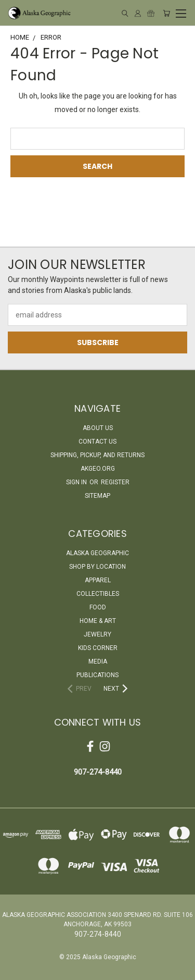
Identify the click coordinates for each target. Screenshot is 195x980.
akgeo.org (98, 469)
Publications (97, 675)
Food (98, 607)
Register (115, 482)
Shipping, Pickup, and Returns (97, 455)
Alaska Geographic (97, 553)
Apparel (98, 580)
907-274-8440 (98, 772)
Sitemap (97, 496)
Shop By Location (97, 567)
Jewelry (97, 634)
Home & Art (98, 621)
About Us (98, 428)
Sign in (77, 482)
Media (98, 661)
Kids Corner (98, 648)
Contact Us (97, 442)
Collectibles (98, 594)
